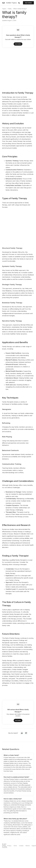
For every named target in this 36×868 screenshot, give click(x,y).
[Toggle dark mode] (19, 3)
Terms (15, 846)
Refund (28, 846)
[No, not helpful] (26, 733)
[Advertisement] (17, 68)
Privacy (9, 846)
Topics (4, 9)
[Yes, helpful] (22, 733)
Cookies (21, 846)
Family (10, 9)
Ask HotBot (28, 3)
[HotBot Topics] (9, 3)
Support (34, 846)
